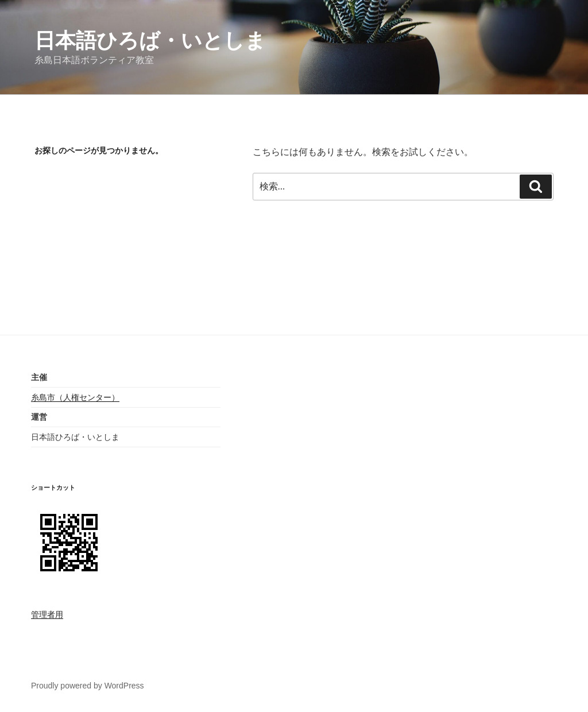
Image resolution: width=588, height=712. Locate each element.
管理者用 (47, 614)
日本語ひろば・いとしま (150, 40)
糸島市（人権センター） (75, 397)
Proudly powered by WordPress (88, 686)
